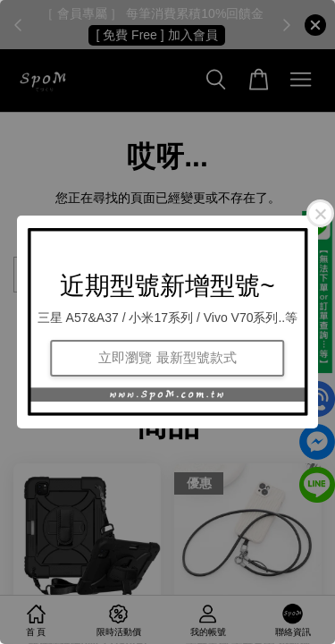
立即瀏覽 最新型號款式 (167, 357)
